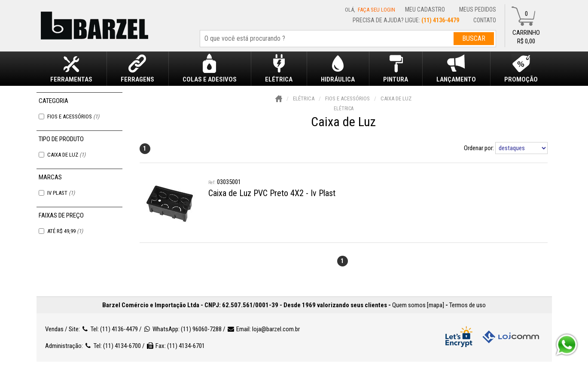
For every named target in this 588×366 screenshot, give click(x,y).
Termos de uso (468, 305)
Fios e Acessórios (73, 116)
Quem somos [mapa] (418, 305)
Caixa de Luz (66, 155)
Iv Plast (61, 193)
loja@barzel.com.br (276, 329)
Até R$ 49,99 (65, 231)
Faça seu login (376, 10)
